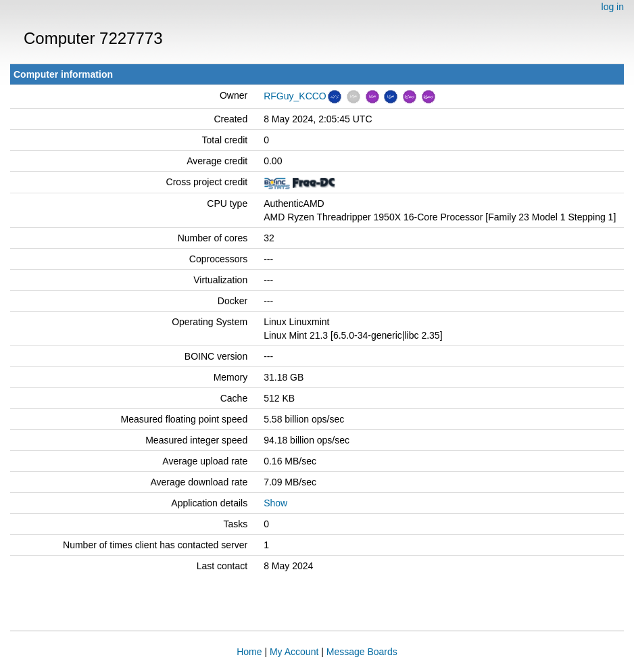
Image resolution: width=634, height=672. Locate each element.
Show (275, 503)
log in (613, 7)
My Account (294, 652)
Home (249, 652)
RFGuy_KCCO (295, 96)
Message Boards (362, 652)
